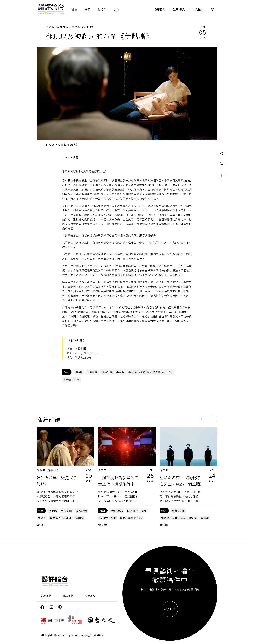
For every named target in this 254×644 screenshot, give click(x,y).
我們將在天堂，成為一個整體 (179, 518)
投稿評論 (107, 372)
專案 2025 (117, 511)
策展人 (42, 518)
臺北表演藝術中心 (131, 518)
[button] (202, 419)
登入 (182, 9)
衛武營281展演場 (61, 518)
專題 (87, 9)
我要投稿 (160, 9)
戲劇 (66, 372)
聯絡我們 (68, 596)
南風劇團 (92, 372)
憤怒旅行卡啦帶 (137, 511)
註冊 (176, 9)
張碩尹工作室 (108, 518)
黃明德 (79, 518)
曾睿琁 (205, 518)
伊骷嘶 (78, 372)
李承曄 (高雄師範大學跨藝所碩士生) (70, 27)
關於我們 (46, 596)
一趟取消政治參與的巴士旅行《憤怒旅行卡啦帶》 (118, 484)
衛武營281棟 (71, 380)
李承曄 (120, 372)
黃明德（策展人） (48, 470)
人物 (117, 9)
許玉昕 (103, 470)
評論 (74, 9)
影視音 (102, 9)
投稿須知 (90, 596)
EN (201, 9)
